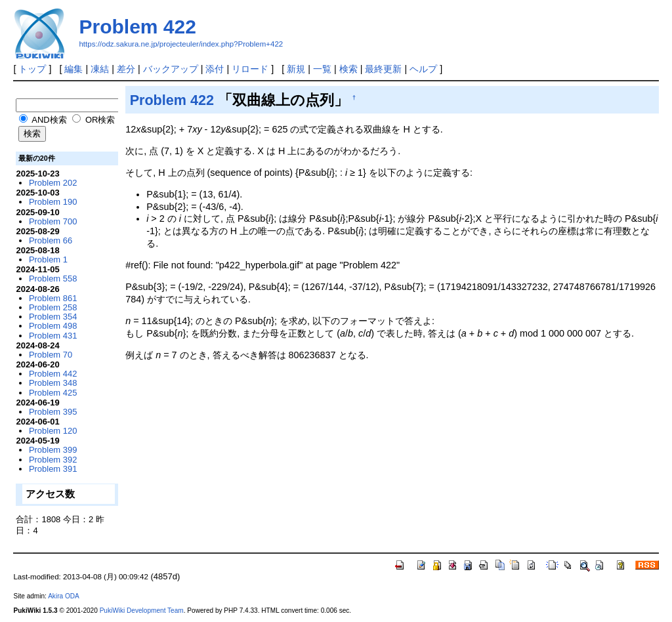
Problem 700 (53, 221)
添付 (215, 69)
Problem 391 (53, 469)
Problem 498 (53, 326)
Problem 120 (53, 431)
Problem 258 (53, 307)
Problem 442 (53, 374)
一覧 (322, 69)
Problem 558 (53, 279)
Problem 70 (51, 355)
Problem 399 (53, 450)
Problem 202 (53, 183)
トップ (32, 69)
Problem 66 (51, 240)
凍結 (100, 69)
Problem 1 (48, 259)
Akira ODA (64, 596)
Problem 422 (137, 27)
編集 (73, 69)
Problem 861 (53, 298)
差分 (126, 69)
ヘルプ (423, 69)
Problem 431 (53, 336)
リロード (250, 69)
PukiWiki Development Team (142, 611)
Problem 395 (53, 412)
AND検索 (43, 120)
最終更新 (383, 69)
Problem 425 (53, 393)
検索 (348, 69)
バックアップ (171, 69)
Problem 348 (53, 383)
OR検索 (94, 120)
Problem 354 (53, 317)
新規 (296, 69)
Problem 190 (53, 202)
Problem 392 (53, 460)
